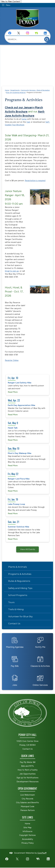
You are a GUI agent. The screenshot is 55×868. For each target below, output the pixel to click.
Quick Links (28, 756)
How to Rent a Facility (28, 770)
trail (28, 122)
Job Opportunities (28, 774)
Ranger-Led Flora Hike (19, 479)
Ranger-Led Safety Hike (20, 383)
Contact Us (14, 624)
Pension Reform (28, 810)
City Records (27, 799)
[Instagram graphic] (27, 33)
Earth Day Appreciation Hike (22, 405)
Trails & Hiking (16, 609)
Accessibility (28, 839)
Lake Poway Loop (16, 504)
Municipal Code (28, 806)
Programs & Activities (20, 574)
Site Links (28, 817)
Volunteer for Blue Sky (20, 616)
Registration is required (35, 181)
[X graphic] (19, 33)
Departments (15, 90)
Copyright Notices (27, 835)
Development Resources (28, 782)
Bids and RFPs (27, 766)
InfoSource (27, 831)
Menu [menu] (8, 5)
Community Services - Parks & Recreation (35, 90)
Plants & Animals (18, 567)
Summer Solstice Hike (19, 527)
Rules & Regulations (19, 581)
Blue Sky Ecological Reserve (16, 92)
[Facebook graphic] (10, 33)
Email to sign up (12, 271)
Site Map (27, 828)
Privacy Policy (28, 843)
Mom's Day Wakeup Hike (20, 453)
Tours (11, 602)
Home (7, 90)
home (24, 119)
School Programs (18, 595)
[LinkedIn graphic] (45, 33)
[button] (47, 39)
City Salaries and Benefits (27, 803)
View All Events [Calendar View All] (28, 549)
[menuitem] (27, 567)
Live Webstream (28, 795)
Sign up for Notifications (27, 778)
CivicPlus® (42, 853)
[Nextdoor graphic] (36, 33)
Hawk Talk (13, 428)
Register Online (12, 360)
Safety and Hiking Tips (20, 588)
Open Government (27, 788)
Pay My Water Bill (28, 762)
